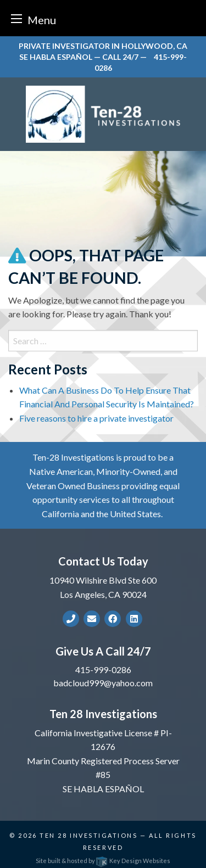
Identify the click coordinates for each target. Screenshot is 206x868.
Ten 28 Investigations (88, 835)
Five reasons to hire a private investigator (96, 418)
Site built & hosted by (103, 861)
